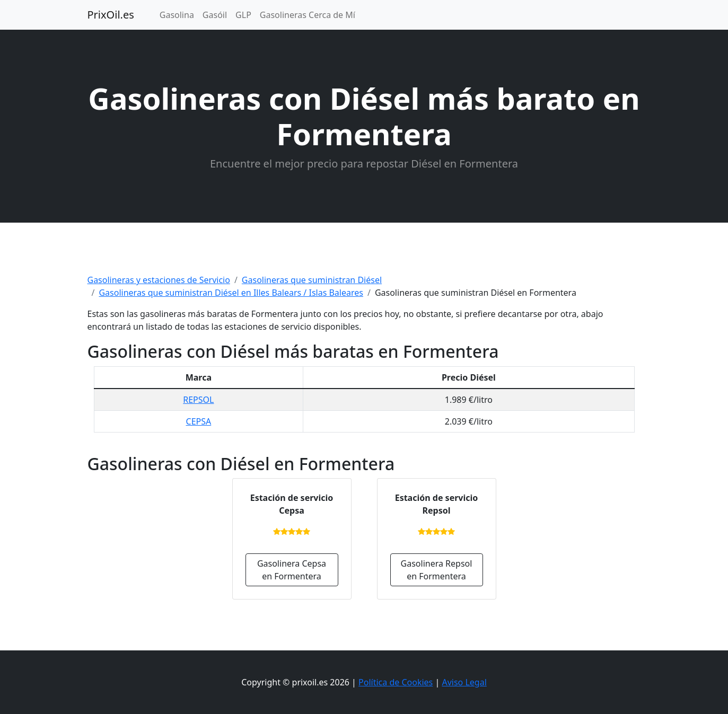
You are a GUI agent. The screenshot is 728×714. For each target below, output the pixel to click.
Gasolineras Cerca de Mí (308, 15)
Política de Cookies (396, 682)
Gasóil (215, 15)
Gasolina (177, 15)
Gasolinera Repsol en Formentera (437, 570)
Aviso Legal (464, 682)
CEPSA (199, 421)
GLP (243, 15)
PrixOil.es (111, 15)
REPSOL (198, 400)
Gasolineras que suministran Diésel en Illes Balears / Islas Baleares (231, 293)
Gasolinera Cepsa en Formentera (292, 570)
